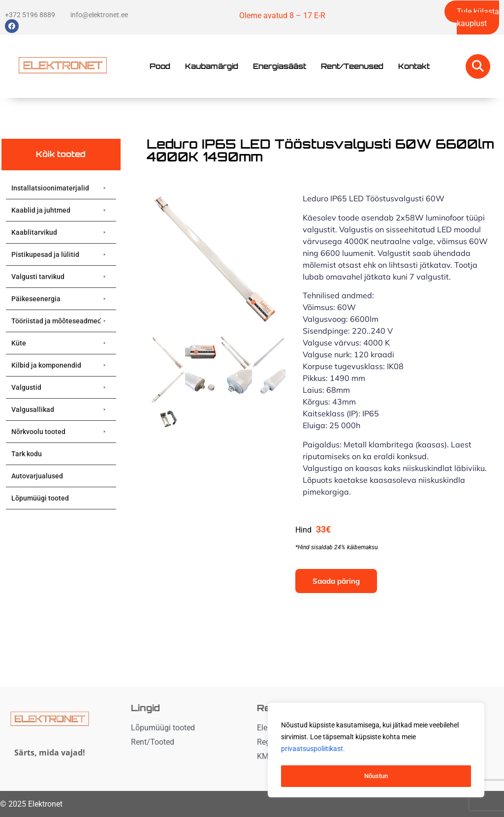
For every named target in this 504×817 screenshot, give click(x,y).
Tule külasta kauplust (478, 17)
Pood (160, 66)
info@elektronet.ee (99, 15)
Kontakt (414, 66)
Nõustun (376, 776)
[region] (376, 752)
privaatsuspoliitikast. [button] (313, 752)
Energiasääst (280, 66)
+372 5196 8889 (30, 15)
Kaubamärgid (212, 66)
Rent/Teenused (352, 66)
